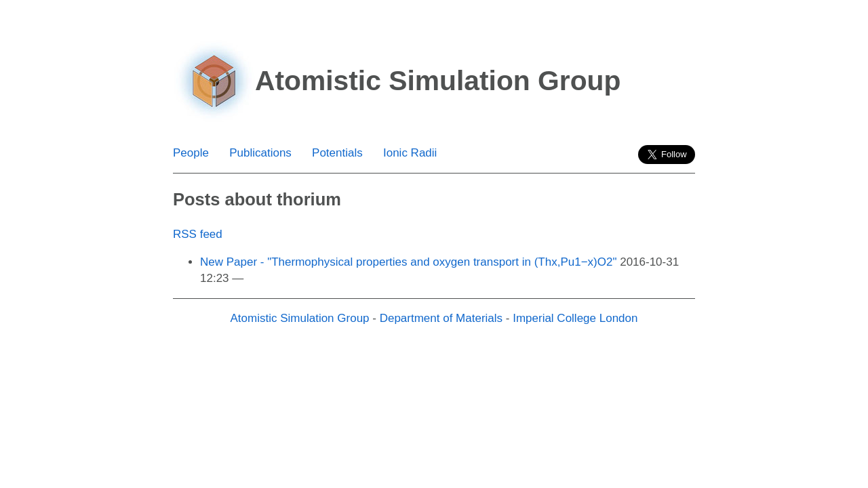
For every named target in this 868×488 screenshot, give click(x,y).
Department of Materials (441, 318)
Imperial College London (575, 318)
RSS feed (198, 234)
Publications (260, 153)
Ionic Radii (410, 153)
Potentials (337, 153)
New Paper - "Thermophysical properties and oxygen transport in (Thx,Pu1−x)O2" (408, 262)
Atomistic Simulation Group (300, 318)
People (191, 153)
